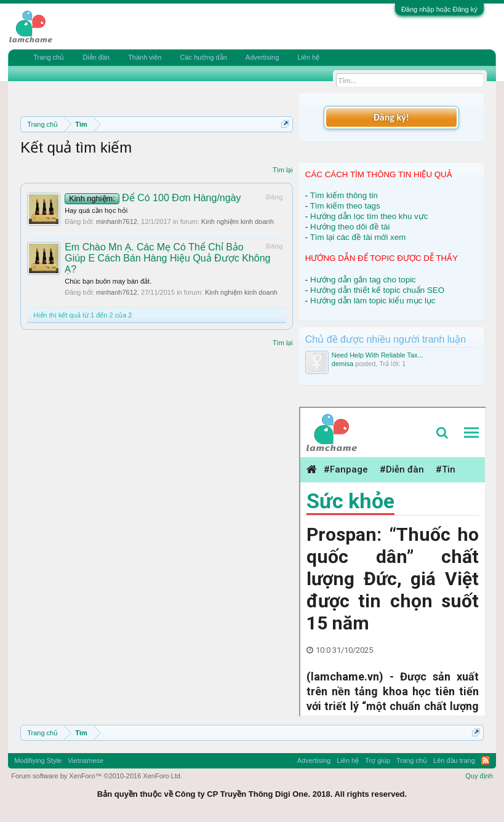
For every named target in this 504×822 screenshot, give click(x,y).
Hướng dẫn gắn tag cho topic (363, 280)
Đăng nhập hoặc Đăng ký (439, 9)
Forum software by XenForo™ (97, 776)
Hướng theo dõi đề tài (350, 227)
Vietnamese (86, 760)
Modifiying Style (38, 760)
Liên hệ (308, 57)
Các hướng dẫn (204, 57)
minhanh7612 (117, 221)
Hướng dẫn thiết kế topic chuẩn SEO (377, 290)
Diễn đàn (96, 57)
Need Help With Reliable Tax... (378, 355)
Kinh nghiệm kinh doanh (238, 221)
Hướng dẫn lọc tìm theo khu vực (369, 216)
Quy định (479, 776)
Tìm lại (283, 170)
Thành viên (145, 57)
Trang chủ (49, 57)
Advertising (262, 57)
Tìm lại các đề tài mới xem (358, 237)
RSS (486, 760)
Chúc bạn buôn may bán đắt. (108, 281)
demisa (342, 364)
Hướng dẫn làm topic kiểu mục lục (373, 301)
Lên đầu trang (454, 760)
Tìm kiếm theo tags (345, 206)
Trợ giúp (378, 760)
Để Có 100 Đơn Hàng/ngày (153, 198)
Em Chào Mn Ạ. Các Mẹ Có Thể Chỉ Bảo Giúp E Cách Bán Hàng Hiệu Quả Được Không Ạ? (167, 258)
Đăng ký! (391, 117)
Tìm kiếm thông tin (344, 195)
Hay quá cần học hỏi (96, 210)
